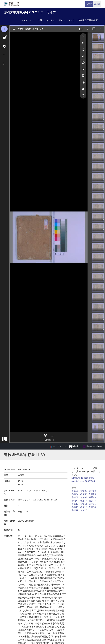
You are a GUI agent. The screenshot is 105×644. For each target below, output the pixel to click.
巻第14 (84, 504)
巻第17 (84, 507)
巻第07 (75, 497)
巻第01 (75, 491)
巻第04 (75, 494)
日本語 (89, 4)
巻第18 (92, 507)
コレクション (27, 20)
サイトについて (67, 20)
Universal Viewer (93, 446)
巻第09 (92, 497)
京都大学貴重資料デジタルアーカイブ (30, 12)
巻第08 (84, 497)
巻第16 (75, 507)
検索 (40, 20)
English (97, 4)
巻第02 (84, 491)
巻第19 (75, 510)
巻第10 (75, 501)
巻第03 (92, 491)
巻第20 (84, 510)
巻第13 (75, 504)
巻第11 (84, 501)
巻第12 (92, 501)
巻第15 (92, 504)
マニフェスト (58, 446)
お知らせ (51, 20)
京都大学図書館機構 (88, 20)
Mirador (75, 446)
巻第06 (92, 494)
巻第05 (84, 494)
